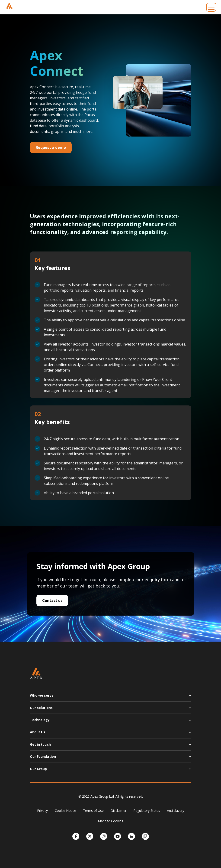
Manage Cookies (110, 821)
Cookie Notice (65, 811)
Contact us (52, 600)
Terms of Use (93, 811)
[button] (111, 697)
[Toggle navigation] (211, 7)
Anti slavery (176, 811)
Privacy (42, 811)
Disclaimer (119, 811)
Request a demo (51, 147)
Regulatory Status (147, 811)
